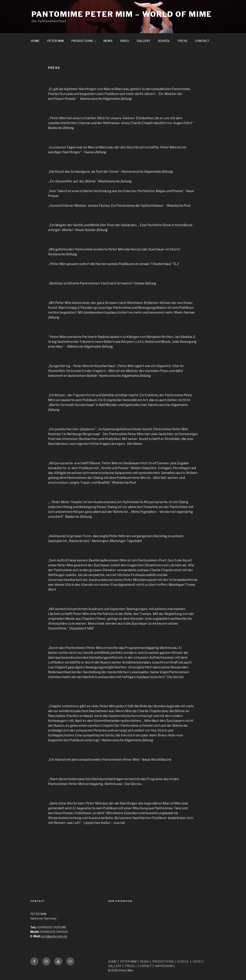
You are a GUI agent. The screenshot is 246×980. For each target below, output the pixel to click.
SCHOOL (164, 41)
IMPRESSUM (164, 966)
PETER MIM (55, 41)
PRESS (182, 41)
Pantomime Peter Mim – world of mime (122, 14)
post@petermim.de (54, 936)
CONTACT (202, 41)
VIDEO (125, 41)
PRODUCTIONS (84, 41)
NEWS (108, 41)
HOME (35, 41)
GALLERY (143, 41)
